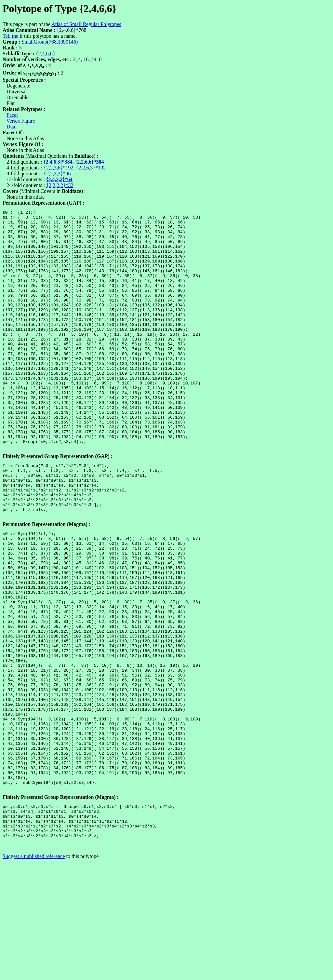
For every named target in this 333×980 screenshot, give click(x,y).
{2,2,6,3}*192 (91, 168)
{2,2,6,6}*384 (90, 162)
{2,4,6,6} (45, 54)
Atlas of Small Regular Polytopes (86, 24)
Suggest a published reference (34, 974)
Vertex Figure (21, 121)
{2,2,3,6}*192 (58, 168)
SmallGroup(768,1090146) (50, 42)
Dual (12, 127)
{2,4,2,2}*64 (59, 179)
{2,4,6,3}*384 (58, 162)
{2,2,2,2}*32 (60, 185)
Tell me (10, 36)
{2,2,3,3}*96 (57, 174)
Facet (12, 115)
